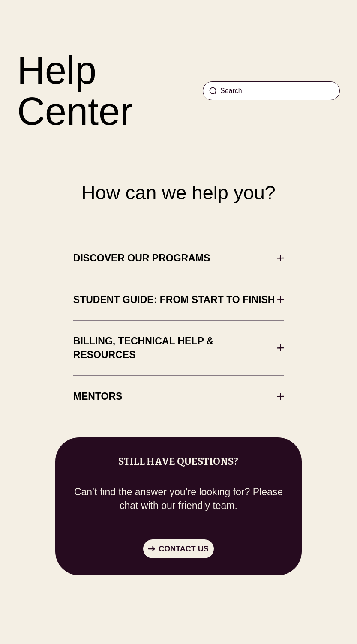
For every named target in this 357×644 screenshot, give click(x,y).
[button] (178, 549)
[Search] (271, 91)
